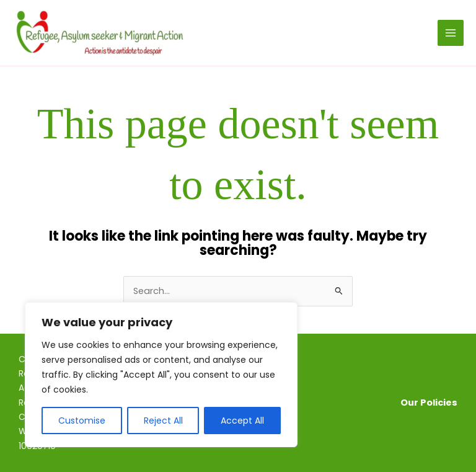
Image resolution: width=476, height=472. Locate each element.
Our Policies (429, 403)
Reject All (163, 421)
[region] (161, 375)
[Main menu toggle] (451, 33)
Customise (82, 421)
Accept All (242, 421)
